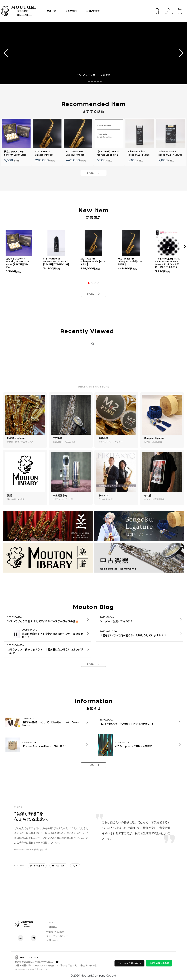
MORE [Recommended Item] (93, 174)
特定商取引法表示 (58, 928)
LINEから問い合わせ (159, 963)
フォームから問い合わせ (129, 963)
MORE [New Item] (93, 296)
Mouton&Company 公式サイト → (31, 969)
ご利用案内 (55, 924)
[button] (156, 11)
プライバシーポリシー (61, 933)
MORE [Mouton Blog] (93, 666)
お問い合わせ (56, 937)
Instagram (37, 879)
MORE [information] (93, 777)
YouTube (58, 879)
